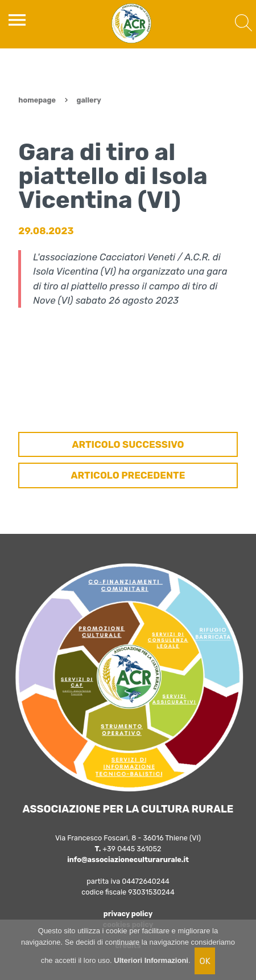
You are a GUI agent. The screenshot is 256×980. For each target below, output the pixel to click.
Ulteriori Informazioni (151, 960)
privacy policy (128, 914)
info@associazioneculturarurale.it (128, 859)
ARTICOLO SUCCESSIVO (128, 444)
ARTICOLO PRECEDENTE (128, 475)
